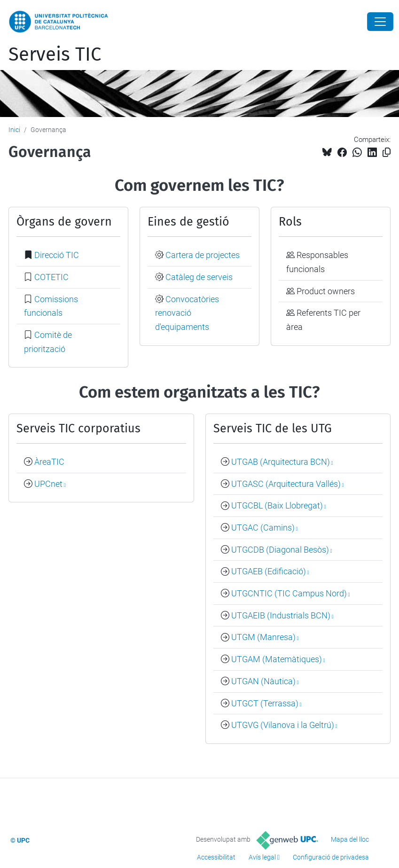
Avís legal (262, 857)
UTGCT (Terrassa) (265, 703)
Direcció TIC (57, 255)
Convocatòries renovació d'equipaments (187, 313)
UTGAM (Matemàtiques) (277, 659)
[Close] (380, 22)
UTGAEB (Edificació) (269, 571)
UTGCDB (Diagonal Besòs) (280, 550)
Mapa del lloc (350, 839)
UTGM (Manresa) (263, 637)
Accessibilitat (216, 857)
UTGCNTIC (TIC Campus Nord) (289, 593)
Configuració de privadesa (331, 857)
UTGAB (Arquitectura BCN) (281, 462)
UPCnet (48, 484)
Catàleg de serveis (199, 277)
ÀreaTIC (49, 462)
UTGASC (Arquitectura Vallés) (286, 484)
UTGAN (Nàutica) (263, 681)
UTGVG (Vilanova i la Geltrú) (283, 725)
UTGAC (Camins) (263, 528)
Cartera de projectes (203, 255)
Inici (14, 130)
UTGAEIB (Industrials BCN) (281, 615)
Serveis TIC (55, 55)
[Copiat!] (387, 152)
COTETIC (51, 277)
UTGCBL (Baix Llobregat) (277, 505)
